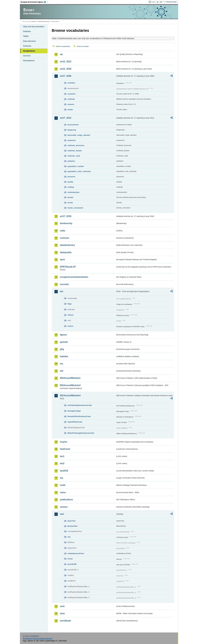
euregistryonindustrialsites (74, 277)
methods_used (74, 156)
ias (61, 364)
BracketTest (72, 526)
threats (70, 197)
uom (62, 606)
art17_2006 (66, 76)
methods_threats (75, 151)
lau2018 (64, 471)
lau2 (62, 463)
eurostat (64, 284)
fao (62, 291)
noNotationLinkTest (76, 553)
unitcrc (70, 326)
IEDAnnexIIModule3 (70, 385)
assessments (73, 125)
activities (71, 83)
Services (27, 56)
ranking (71, 187)
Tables (26, 36)
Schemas (27, 46)
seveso (64, 507)
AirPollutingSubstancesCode (80, 405)
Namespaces (29, 60)
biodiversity (66, 223)
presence (71, 177)
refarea (70, 315)
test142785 (72, 564)
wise (62, 613)
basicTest (71, 521)
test (62, 514)
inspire (64, 442)
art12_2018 (66, 69)
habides (64, 356)
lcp (62, 478)
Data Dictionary (43, 21)
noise (63, 492)
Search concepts (83, 46)
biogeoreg (72, 130)
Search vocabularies (63, 46)
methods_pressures (76, 145)
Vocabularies (29, 51)
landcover (65, 449)
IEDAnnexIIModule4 (70, 395)
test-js (70, 559)
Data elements (29, 41)
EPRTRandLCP (68, 267)
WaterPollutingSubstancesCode (81, 433)
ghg (62, 349)
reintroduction (73, 192)
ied (62, 371)
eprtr (62, 260)
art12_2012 (66, 62)
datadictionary (67, 245)
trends (70, 110)
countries (71, 94)
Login (153, 2)
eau (69, 537)
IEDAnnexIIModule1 (70, 378)
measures (72, 140)
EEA (34, 2)
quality (70, 182)
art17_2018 (66, 216)
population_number (76, 166)
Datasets (27, 31)
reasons (71, 104)
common (65, 238)
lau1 (62, 456)
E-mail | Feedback (31, 636)
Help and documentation (34, 27)
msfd (63, 485)
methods (71, 99)
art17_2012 (66, 118)
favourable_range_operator (79, 135)
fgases (63, 335)
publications (66, 500)
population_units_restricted (79, 171)
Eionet (34, 21)
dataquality (66, 252)
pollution (71, 161)
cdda (62, 231)
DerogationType (74, 411)
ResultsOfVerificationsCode (79, 416)
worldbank (65, 621)
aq (61, 54)
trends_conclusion (75, 208)
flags (70, 304)
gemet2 (64, 342)
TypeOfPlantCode (75, 422)
